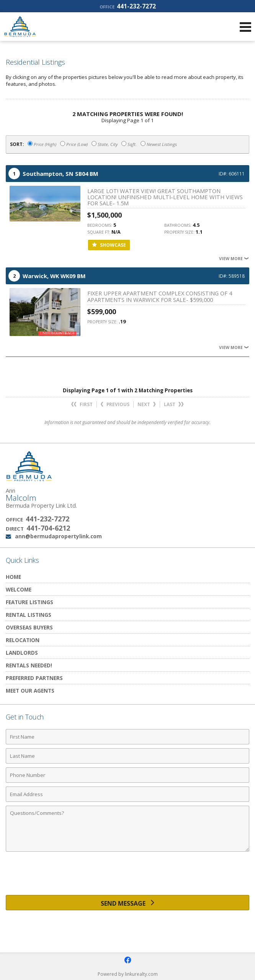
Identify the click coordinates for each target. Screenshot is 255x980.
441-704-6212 (48, 528)
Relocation (23, 640)
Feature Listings (29, 602)
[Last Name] (127, 756)
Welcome (19, 589)
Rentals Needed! (29, 665)
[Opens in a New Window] (127, 960)
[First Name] (127, 737)
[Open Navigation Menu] (245, 27)
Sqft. (129, 144)
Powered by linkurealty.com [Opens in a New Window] (128, 974)
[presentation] (127, 876)
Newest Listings (159, 144)
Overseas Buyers (29, 627)
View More (234, 259)
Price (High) (42, 144)
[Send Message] (127, 903)
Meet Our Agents (30, 691)
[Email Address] (127, 794)
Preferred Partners (34, 678)
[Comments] (127, 829)
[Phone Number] (127, 775)
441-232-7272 (128, 6)
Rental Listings (29, 615)
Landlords (22, 653)
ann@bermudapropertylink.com (58, 536)
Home (13, 577)
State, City (105, 144)
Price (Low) (74, 144)
